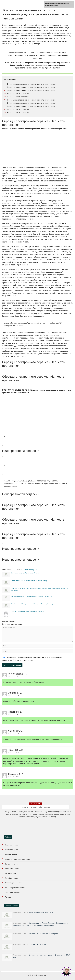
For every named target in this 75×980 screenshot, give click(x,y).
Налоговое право (12, 850)
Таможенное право (12, 845)
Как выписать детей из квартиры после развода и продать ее (32, 596)
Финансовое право (12, 869)
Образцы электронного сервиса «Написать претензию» (31, 84)
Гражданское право (12, 892)
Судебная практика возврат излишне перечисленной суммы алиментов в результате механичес (39, 589)
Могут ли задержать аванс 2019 (41, 912)
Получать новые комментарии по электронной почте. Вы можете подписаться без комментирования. (32, 659)
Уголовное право (11, 854)
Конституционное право (14, 883)
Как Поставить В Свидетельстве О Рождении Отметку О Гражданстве (34, 604)
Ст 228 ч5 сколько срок (38, 944)
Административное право (15, 888)
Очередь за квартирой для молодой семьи (25, 573)
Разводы (8, 897)
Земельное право (30, 569)
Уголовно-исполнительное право (18, 859)
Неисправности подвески (18, 93)
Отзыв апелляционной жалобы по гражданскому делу (29, 581)
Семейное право (11, 878)
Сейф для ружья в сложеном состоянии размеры (27, 612)
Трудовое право (11, 873)
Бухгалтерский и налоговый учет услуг (44, 934)
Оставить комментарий (12, 665)
